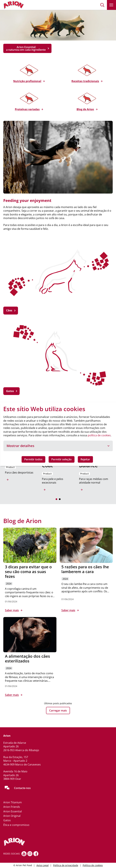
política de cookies (99, 435)
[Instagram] (30, 854)
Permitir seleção (61, 459)
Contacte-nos (22, 788)
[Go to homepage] (14, 5)
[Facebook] (36, 854)
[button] (102, 5)
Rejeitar (85, 459)
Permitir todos (33, 459)
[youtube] (24, 854)
